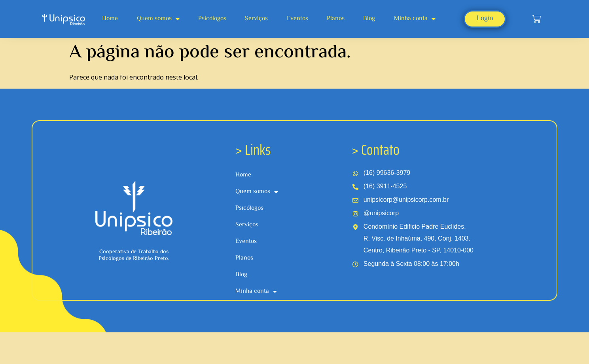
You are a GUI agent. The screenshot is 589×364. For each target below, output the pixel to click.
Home (110, 19)
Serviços (256, 19)
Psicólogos (212, 19)
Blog (369, 19)
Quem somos (158, 19)
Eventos (297, 19)
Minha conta (415, 19)
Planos (336, 19)
